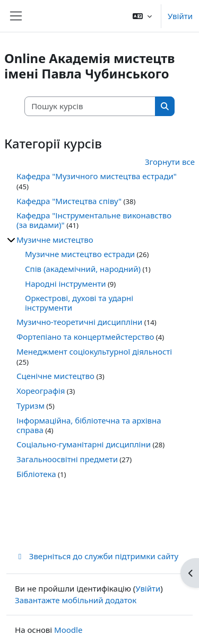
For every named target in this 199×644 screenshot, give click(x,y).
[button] (142, 16)
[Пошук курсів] (90, 106)
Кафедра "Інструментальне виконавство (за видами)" (94, 220)
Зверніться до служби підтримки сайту (97, 556)
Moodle (68, 630)
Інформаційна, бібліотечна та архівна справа (89, 425)
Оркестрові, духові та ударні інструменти (79, 303)
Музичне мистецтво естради (80, 254)
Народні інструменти (66, 284)
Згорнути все (170, 162)
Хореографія (41, 391)
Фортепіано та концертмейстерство (85, 337)
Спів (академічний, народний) (83, 269)
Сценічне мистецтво (55, 376)
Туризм (31, 405)
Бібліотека (36, 474)
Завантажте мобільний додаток (76, 600)
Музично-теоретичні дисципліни (79, 322)
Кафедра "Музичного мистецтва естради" (97, 176)
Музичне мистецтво (55, 240)
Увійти (180, 16)
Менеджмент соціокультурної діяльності (94, 351)
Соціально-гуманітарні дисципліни (84, 444)
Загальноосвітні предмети (67, 459)
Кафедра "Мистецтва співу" (69, 201)
